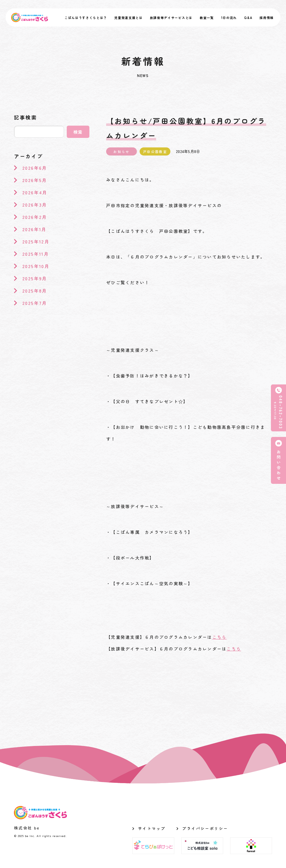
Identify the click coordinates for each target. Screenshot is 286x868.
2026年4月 (35, 192)
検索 (78, 132)
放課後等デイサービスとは (171, 18)
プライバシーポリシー (205, 828)
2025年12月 (36, 241)
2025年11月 (36, 254)
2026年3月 (35, 205)
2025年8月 (35, 291)
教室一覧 (207, 18)
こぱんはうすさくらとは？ (86, 18)
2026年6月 (35, 168)
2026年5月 (35, 180)
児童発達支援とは (128, 18)
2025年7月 (35, 303)
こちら (220, 637)
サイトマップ (152, 828)
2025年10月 (36, 266)
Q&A (248, 18)
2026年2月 (35, 217)
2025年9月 (35, 278)
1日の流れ (229, 18)
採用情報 (267, 18)
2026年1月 (34, 229)
